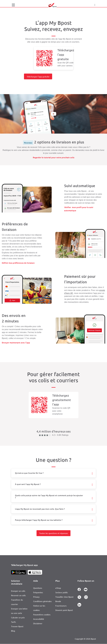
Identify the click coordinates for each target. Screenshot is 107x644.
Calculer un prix (18, 617)
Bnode (58, 601)
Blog (13, 631)
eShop (58, 588)
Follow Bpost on (86, 581)
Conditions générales (42, 601)
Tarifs (13, 622)
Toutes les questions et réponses (54, 533)
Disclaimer (38, 623)
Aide (36, 581)
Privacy (36, 597)
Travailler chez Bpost (64, 597)
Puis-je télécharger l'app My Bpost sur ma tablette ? (39, 520)
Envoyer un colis (18, 591)
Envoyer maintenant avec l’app (16, 342)
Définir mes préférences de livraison (18, 263)
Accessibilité (39, 619)
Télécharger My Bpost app (24, 565)
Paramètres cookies (42, 614)
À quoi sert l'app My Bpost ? (28, 484)
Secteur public (62, 592)
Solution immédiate (17, 582)
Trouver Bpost (17, 626)
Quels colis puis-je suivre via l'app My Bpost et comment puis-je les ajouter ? (49, 497)
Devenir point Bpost (64, 610)
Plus (57, 581)
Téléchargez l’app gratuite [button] (38, 77)
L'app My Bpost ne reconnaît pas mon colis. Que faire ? (40, 509)
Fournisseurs (61, 606)
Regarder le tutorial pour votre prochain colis (54, 157)
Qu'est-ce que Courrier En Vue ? (29, 473)
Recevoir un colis (18, 595)
